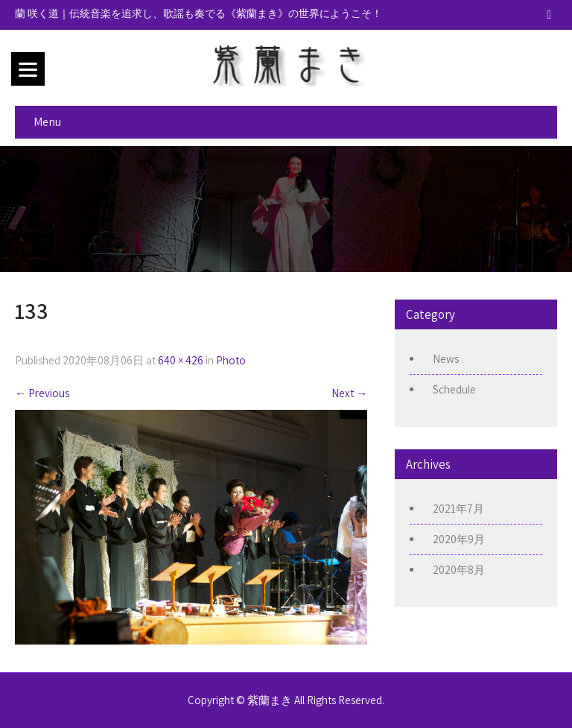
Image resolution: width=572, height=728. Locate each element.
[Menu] (28, 69)
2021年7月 (458, 509)
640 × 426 (181, 360)
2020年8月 (459, 570)
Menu (47, 122)
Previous (42, 393)
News (446, 359)
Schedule (454, 389)
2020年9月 (459, 539)
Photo (231, 360)
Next (349, 393)
